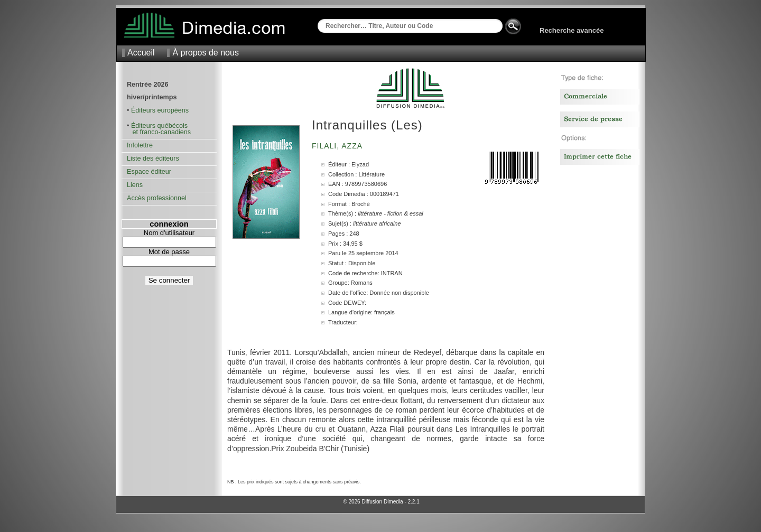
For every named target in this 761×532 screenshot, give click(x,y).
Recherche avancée (572, 30)
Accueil (141, 53)
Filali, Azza (338, 146)
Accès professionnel (157, 198)
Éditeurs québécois (159, 126)
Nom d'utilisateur (169, 233)
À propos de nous (205, 53)
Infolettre (140, 145)
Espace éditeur (149, 172)
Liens (135, 185)
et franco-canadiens (159, 132)
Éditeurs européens (160, 110)
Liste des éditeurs (153, 158)
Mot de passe (169, 252)
